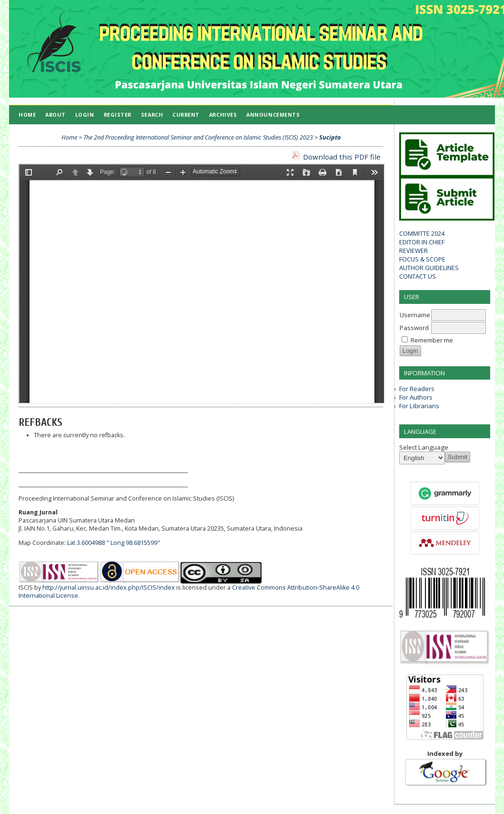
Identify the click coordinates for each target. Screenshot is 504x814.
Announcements (273, 115)
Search (152, 115)
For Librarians (419, 406)
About (55, 115)
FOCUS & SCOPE (422, 259)
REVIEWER (413, 251)
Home (27, 115)
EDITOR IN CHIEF (422, 242)
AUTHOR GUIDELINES (429, 268)
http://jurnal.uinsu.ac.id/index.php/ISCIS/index (109, 588)
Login (85, 115)
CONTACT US (418, 276)
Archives (223, 115)
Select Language (424, 447)
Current (186, 115)
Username (415, 315)
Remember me (432, 340)
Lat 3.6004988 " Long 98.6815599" (114, 543)
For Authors (416, 397)
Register (118, 115)
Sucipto (330, 137)
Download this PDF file (342, 157)
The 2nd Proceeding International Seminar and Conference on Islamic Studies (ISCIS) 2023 (198, 137)
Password (414, 328)
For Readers (417, 389)
